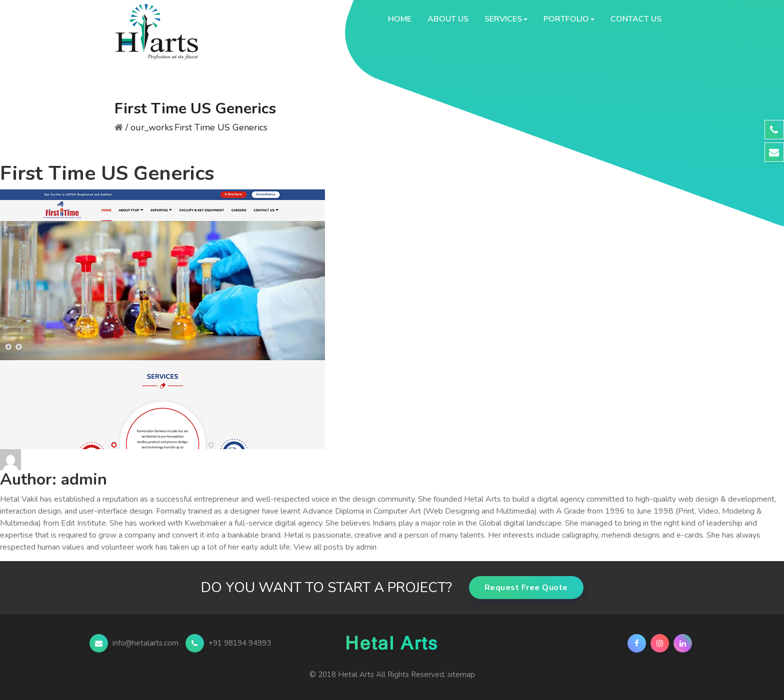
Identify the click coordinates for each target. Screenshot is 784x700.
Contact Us (636, 19)
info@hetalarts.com (135, 643)
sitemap (461, 675)
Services (503, 19)
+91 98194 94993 (228, 643)
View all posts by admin (335, 547)
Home (400, 19)
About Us (448, 19)
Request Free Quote (526, 588)
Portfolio (566, 19)
